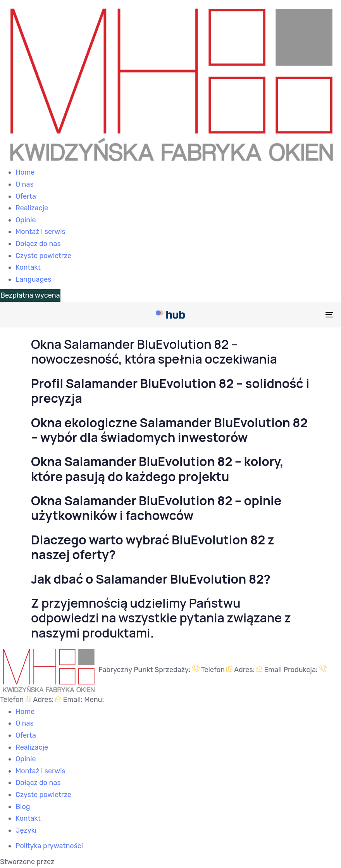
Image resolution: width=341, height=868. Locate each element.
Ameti (65, 862)
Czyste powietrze (43, 256)
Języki (26, 830)
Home (25, 172)
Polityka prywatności (49, 846)
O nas (25, 184)
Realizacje (32, 208)
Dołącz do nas (38, 244)
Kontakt (28, 267)
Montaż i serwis (40, 232)
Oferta (26, 196)
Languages (34, 279)
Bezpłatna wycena (30, 295)
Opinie (26, 220)
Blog (23, 807)
